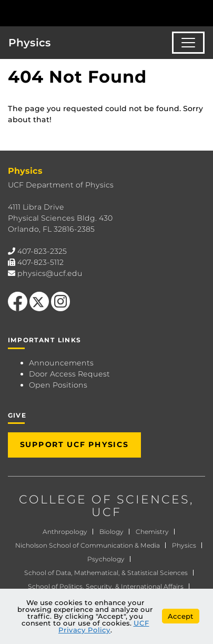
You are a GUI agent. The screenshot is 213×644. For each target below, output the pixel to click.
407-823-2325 (42, 251)
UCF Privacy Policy (104, 626)
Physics (30, 43)
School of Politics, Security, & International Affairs (106, 586)
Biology (111, 532)
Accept (181, 616)
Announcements (61, 363)
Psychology (106, 559)
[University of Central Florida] (80, 13)
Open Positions (58, 385)
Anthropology (65, 532)
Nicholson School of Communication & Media (88, 545)
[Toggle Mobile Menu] (202, 12)
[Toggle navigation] (188, 43)
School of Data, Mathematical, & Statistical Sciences (106, 573)
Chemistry (152, 532)
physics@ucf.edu (50, 273)
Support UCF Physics (74, 444)
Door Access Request (69, 374)
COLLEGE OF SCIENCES (104, 499)
